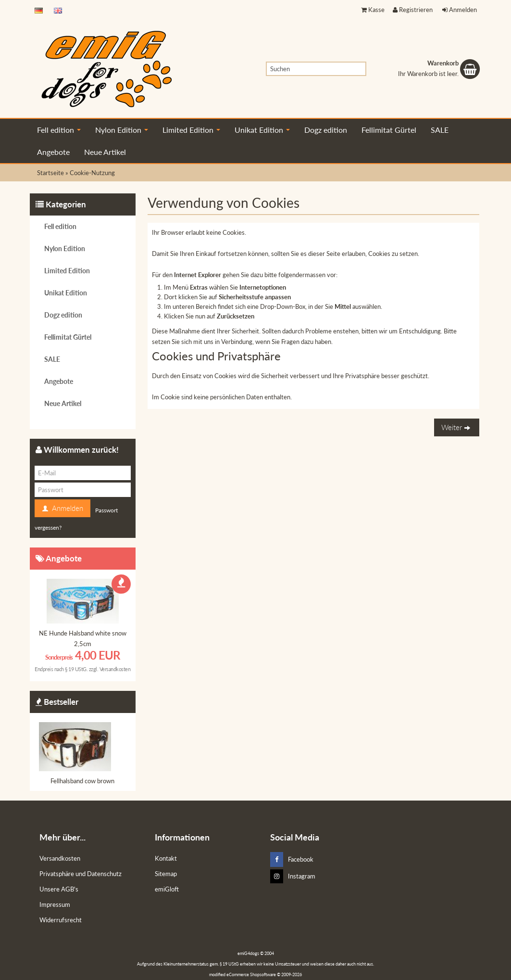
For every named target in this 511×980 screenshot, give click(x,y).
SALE (440, 130)
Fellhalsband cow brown (82, 781)
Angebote (53, 152)
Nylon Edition (122, 130)
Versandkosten (115, 669)
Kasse (373, 10)
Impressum (55, 904)
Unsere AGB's (59, 889)
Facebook (292, 859)
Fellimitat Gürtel (389, 130)
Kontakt (166, 858)
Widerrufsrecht (61, 920)
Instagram (293, 876)
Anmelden (460, 10)
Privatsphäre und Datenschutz (81, 874)
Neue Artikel (105, 152)
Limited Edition (191, 130)
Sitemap (166, 874)
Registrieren (413, 10)
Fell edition (59, 130)
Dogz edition (326, 130)
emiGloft (167, 889)
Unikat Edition (262, 130)
